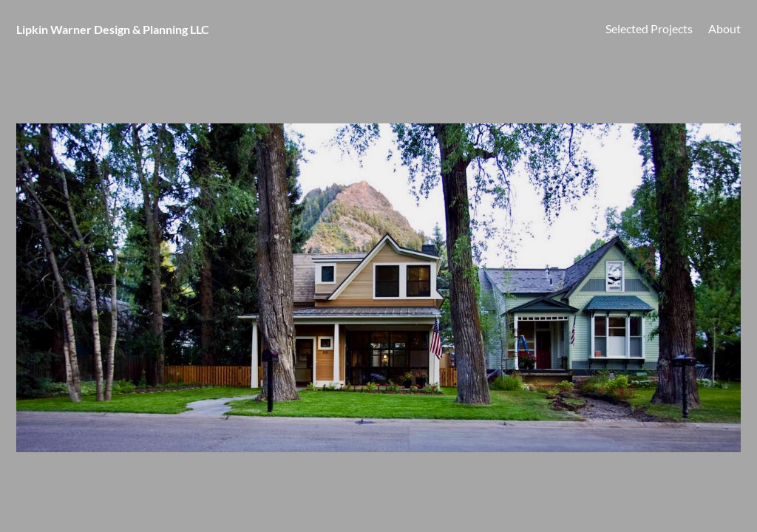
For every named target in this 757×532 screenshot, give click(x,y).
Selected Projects (649, 28)
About (724, 28)
